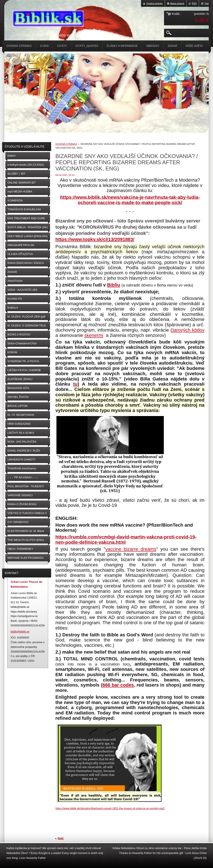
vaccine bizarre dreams (131, 549)
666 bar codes (118, 685)
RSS (194, 3)
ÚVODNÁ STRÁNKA (66, 144)
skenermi (94, 335)
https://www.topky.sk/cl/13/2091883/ (95, 239)
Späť (61, 838)
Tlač (207, 3)
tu (75, 384)
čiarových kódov (188, 330)
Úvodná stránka (154, 3)
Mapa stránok (177, 3)
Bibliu (114, 285)
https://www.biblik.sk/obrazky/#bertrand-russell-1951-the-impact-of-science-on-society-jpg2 (110, 808)
